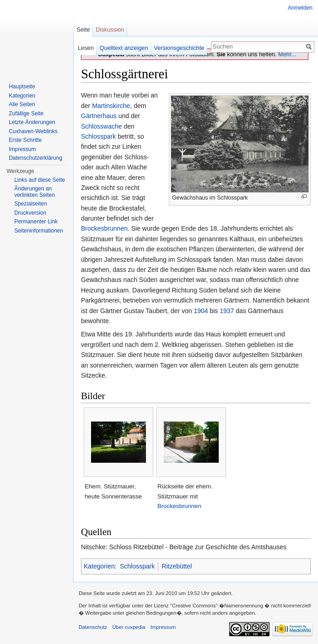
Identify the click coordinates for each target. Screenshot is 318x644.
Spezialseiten (30, 204)
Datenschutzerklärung (35, 158)
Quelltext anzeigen (124, 48)
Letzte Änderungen (32, 122)
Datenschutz (93, 627)
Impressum (22, 149)
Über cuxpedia (129, 627)
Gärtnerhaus (99, 116)
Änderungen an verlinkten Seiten (35, 192)
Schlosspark (98, 136)
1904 (201, 311)
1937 (227, 311)
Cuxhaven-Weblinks (33, 131)
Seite (83, 30)
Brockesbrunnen (104, 228)
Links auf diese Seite (40, 180)
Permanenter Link (36, 222)
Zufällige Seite (26, 114)
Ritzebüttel (177, 566)
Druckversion (30, 213)
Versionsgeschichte (179, 48)
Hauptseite (22, 87)
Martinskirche (111, 106)
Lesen (86, 48)
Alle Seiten (22, 104)
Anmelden (300, 8)
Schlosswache (102, 126)
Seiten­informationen (39, 231)
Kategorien (99, 566)
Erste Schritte (25, 140)
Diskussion (110, 30)
